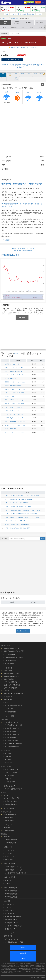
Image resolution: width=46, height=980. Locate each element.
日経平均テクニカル (11, 674)
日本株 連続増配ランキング (14, 706)
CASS (7, 425)
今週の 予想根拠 (10, 737)
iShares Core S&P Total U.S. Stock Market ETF (24, 499)
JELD (7, 375)
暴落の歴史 (8, 847)
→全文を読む (6, 240)
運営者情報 (8, 936)
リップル (8, 907)
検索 (43, 539)
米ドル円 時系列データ (13, 747)
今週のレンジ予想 (11, 801)
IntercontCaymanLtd (16, 371)
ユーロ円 (8, 757)
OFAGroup (13, 429)
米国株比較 (31, 14)
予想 (10, 74)
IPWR (7, 368)
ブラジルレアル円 (11, 773)
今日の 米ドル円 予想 (12, 728)
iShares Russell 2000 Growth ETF (20, 528)
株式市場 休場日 (10, 712)
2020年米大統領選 (11, 894)
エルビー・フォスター (17, 407)
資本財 (3, 38)
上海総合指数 (9, 831)
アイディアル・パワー (17, 368)
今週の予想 (8, 668)
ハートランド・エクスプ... (18, 393)
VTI (7, 496)
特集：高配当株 (10, 864)
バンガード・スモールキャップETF (21, 506)
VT (7, 510)
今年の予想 (8, 671)
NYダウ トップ (10, 795)
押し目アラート (40, 23)
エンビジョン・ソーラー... (18, 404)
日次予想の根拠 (10, 654)
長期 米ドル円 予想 (11, 740)
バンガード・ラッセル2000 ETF (20, 524)
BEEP (7, 386)
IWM (7, 503)
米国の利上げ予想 (11, 804)
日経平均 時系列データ (12, 676)
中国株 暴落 (9, 859)
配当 (4, 27)
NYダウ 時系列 (10, 809)
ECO (7, 422)
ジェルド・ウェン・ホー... (18, 375)
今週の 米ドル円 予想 (12, 734)
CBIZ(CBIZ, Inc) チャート (13, 255)
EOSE (7, 382)
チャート (3, 78)
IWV (7, 521)
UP (7, 414)
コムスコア (13, 396)
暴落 (32, 27)
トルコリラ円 (9, 776)
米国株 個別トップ (11, 814)
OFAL (7, 429)
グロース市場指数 (11, 688)
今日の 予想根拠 (10, 731)
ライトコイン (9, 913)
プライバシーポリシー (12, 939)
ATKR (7, 432)
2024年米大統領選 (11, 891)
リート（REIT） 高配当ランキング (16, 873)
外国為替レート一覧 (11, 722)
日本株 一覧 (9, 709)
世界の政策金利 (10, 786)
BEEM (7, 404)
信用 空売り (16, 79)
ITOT (7, 499)
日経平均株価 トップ (12, 648)
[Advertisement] (23, 130)
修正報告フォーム (23, 631)
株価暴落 (7, 837)
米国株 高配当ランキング (13, 870)
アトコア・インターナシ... (18, 432)
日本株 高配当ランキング (13, 867)
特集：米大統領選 (11, 888)
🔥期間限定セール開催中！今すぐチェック (23, 47)
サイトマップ (9, 933)
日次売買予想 (9, 664)
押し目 (38, 2)
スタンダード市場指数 (12, 685)
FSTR (7, 407)
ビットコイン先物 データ (13, 926)
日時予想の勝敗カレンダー (14, 657)
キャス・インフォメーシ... (18, 425)
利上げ (42, 74)
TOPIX (7, 691)
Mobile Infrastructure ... (17, 386)
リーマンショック (11, 850)
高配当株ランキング (17, 23)
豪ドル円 (8, 754)
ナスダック (8, 825)
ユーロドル (9, 763)
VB (7, 506)
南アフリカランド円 (12, 770)
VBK (7, 517)
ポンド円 (8, 760)
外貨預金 (8, 880)
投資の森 (6, 3)
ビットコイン (9, 904)
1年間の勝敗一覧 (11, 660)
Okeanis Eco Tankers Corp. (18, 422)
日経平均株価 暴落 (11, 840)
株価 (3, 74)
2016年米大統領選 (11, 897)
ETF (41, 27)
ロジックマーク (15, 364)
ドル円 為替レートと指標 (13, 725)
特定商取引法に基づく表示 (14, 942)
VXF (7, 514)
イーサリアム (9, 910)
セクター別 (14, 27)
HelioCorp (13, 378)
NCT (7, 371)
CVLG (7, 389)
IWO (7, 528)
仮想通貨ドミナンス (12, 923)
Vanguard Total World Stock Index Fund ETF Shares (25, 510)
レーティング (14, 14)
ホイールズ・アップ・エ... (18, 414)
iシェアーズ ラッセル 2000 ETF (19, 503)
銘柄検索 (29, 23)
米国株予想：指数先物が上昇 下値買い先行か (22, 184)
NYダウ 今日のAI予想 (12, 798)
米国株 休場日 (10, 821)
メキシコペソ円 (10, 782)
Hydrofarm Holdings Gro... (18, 418)
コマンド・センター (16, 411)
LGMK (7, 364)
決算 (23, 27)
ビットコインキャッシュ (13, 917)
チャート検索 (9, 716)
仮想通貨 (7, 901)
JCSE (7, 400)
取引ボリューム (10, 929)
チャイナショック (11, 856)
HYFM (7, 418)
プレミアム (30, 2)
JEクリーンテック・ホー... (18, 400)
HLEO (7, 378)
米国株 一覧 (9, 818)
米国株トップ (6, 23)
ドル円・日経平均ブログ (13, 789)
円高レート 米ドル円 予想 (13, 744)
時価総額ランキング (12, 920)
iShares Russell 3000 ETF (18, 521)
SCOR (7, 396)
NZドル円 (8, 779)
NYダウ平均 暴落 (11, 843)
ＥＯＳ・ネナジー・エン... (18, 382)
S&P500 (7, 828)
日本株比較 (23, 14)
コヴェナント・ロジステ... (18, 389)
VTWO (7, 524)
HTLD (7, 393)
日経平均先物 (9, 679)
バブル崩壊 (9, 853)
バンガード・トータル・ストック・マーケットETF (25, 496)
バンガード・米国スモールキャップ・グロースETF (25, 517)
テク (10, 78)
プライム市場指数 (11, 682)
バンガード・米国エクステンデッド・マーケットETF (26, 514)
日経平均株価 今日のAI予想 (14, 651)
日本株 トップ (9, 699)
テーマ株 (39, 14)
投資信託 (8, 883)
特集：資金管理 (10, 877)
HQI (7, 411)
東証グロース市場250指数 (14, 693)
